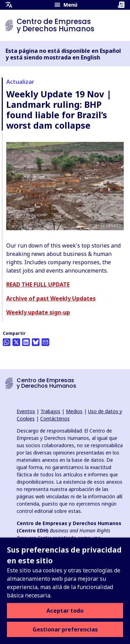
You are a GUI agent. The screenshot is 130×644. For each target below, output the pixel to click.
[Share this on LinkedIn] (26, 342)
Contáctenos (55, 418)
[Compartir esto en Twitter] (16, 342)
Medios (74, 411)
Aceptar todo (65, 611)
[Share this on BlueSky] (36, 342)
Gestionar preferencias (65, 629)
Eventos (26, 411)
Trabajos (50, 411)
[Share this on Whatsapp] (7, 342)
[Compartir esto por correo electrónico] (45, 342)
